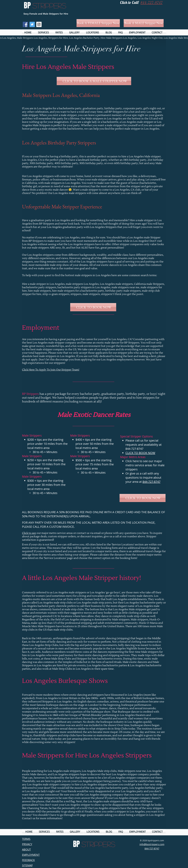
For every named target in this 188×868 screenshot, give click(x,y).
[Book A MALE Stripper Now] (144, 23)
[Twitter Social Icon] (32, 24)
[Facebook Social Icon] (25, 24)
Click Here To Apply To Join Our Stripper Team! (51, 370)
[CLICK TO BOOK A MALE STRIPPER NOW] (94, 81)
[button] (44, 32)
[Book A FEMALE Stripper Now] (98, 23)
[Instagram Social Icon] (39, 24)
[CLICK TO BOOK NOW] (93, 307)
